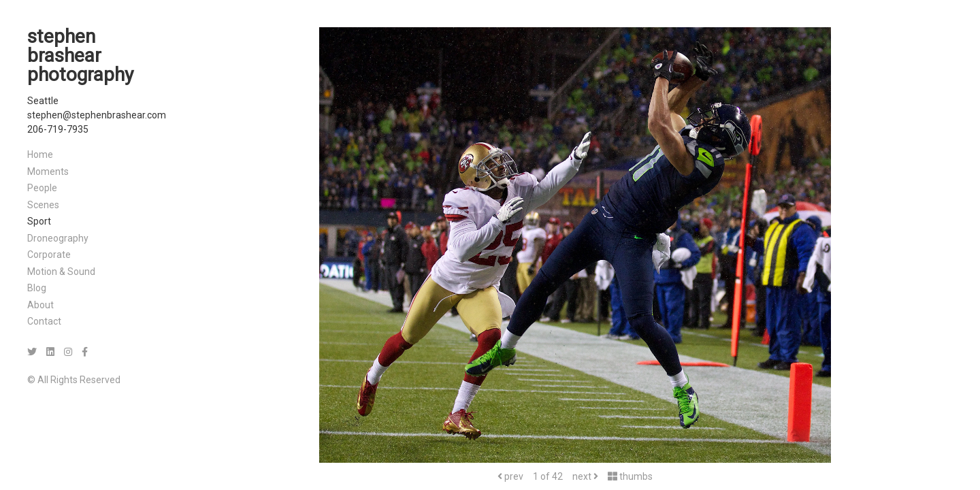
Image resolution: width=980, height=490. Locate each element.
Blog (37, 288)
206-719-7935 (58, 129)
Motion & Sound (61, 272)
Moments (48, 171)
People (42, 188)
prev (510, 476)
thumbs (630, 476)
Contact (44, 321)
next (585, 476)
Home (40, 154)
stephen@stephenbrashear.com (97, 115)
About (40, 305)
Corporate (49, 255)
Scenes (43, 205)
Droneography (58, 238)
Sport (39, 221)
